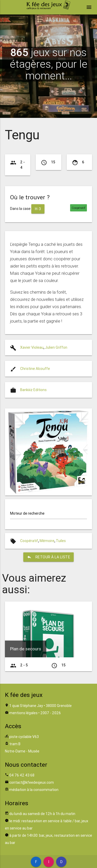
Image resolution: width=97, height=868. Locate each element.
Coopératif (29, 541)
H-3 (38, 209)
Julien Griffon (56, 347)
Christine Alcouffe (35, 369)
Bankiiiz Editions (33, 390)
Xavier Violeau (32, 347)
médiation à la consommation (34, 790)
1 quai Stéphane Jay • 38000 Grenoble (40, 706)
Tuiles (61, 541)
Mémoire (47, 541)
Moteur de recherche (27, 513)
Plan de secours (26, 649)
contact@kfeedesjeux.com (32, 782)
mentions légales (23, 713)
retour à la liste (49, 557)
